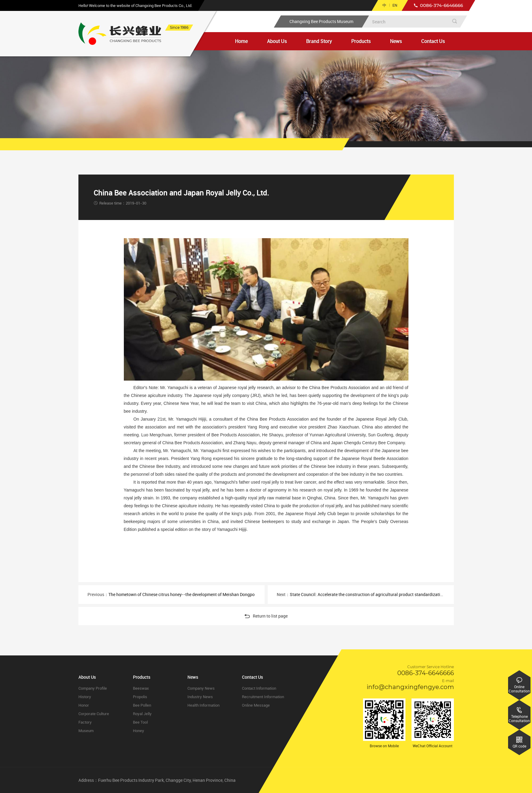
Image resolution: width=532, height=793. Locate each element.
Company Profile (93, 688)
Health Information (203, 705)
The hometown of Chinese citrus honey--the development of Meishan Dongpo (182, 594)
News (396, 41)
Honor (84, 705)
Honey (139, 731)
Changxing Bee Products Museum (321, 21)
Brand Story (319, 41)
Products (361, 41)
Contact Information (259, 688)
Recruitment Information (263, 697)
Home (241, 41)
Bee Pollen (142, 705)
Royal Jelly (142, 714)
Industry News (200, 697)
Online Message (256, 705)
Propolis (140, 697)
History (85, 697)
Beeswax (141, 688)
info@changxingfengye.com (410, 687)
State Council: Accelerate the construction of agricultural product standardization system (375, 594)
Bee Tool (140, 722)
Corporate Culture (94, 714)
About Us (277, 41)
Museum (86, 731)
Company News (201, 688)
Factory (85, 722)
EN (395, 5)
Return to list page (266, 616)
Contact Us (433, 41)
